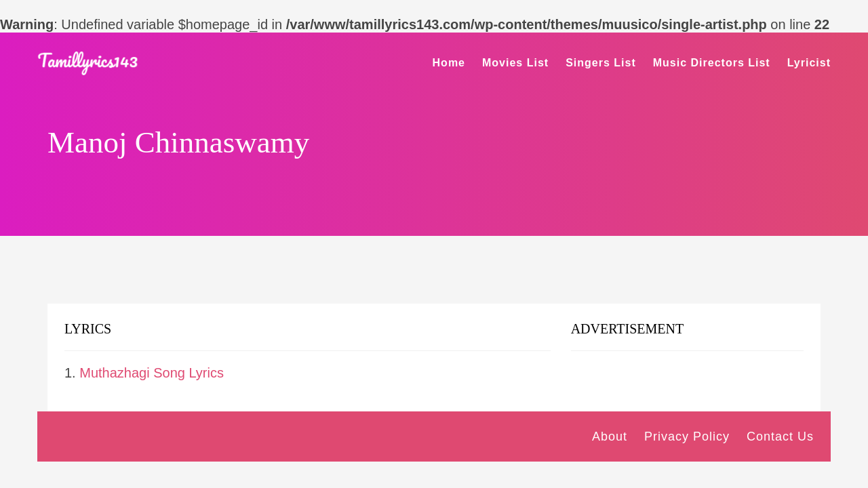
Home (449, 63)
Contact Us (780, 436)
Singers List (601, 63)
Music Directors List (712, 63)
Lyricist (809, 63)
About (610, 436)
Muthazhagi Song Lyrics (152, 373)
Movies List (515, 63)
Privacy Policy (687, 436)
